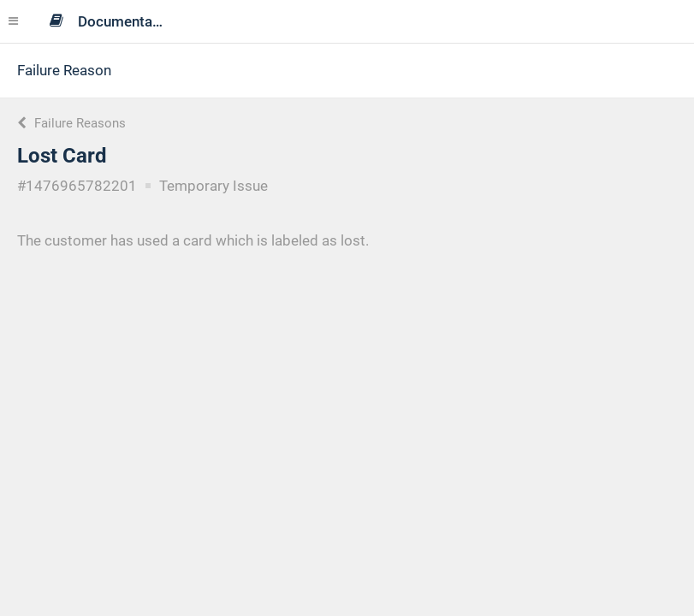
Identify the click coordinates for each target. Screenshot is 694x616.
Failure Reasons (71, 123)
